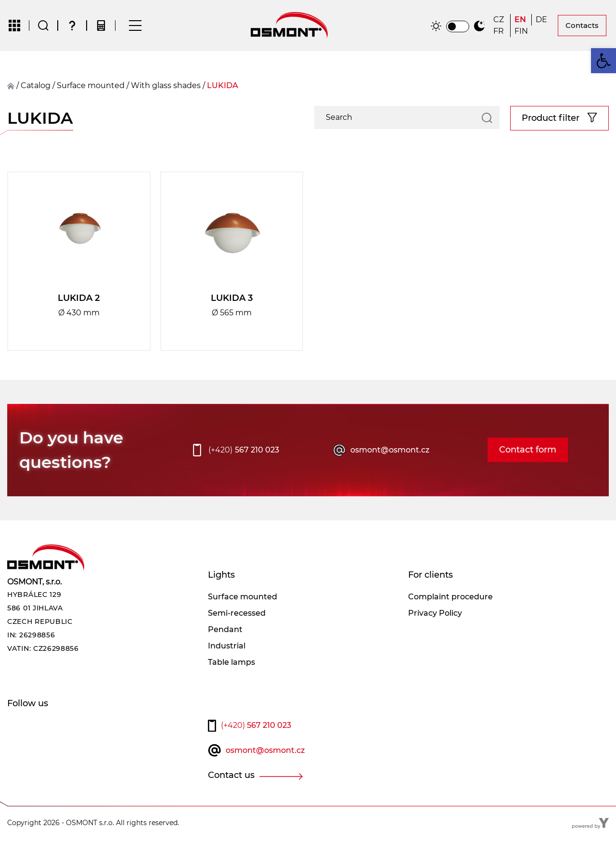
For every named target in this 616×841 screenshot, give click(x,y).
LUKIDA (223, 86)
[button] (603, 61)
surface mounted (91, 86)
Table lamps (231, 663)
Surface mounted (243, 598)
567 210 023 (244, 451)
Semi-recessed (237, 614)
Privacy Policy (435, 614)
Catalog (36, 86)
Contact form (528, 451)
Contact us (231, 776)
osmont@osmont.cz (390, 451)
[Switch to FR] (500, 32)
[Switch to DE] (542, 20)
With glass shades (166, 86)
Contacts (582, 26)
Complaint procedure (450, 598)
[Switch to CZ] (500, 20)
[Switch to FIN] (521, 32)
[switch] (458, 27)
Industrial (227, 647)
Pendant (225, 630)
